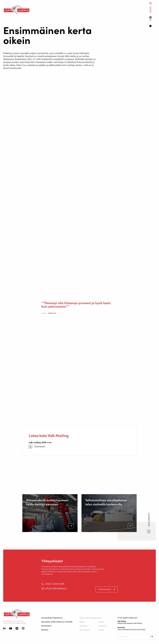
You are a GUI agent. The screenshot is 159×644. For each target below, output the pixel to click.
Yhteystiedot (105, 589)
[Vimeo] (17, 629)
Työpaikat (83, 626)
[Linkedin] (4, 628)
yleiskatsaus (149, 520)
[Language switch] (150, 19)
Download (40, 446)
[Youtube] (11, 629)
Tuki (100, 618)
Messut (101, 630)
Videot (82, 622)
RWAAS (45, 630)
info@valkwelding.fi (56, 588)
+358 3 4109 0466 (55, 584)
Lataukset (103, 626)
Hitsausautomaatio (52, 618)
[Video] (152, 26)
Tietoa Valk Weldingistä (89, 618)
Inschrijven (152, 636)
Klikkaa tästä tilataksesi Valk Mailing (130, 623)
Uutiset (101, 622)
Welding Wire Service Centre (57, 622)
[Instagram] (23, 629)
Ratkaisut (47, 626)
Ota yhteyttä (85, 630)
